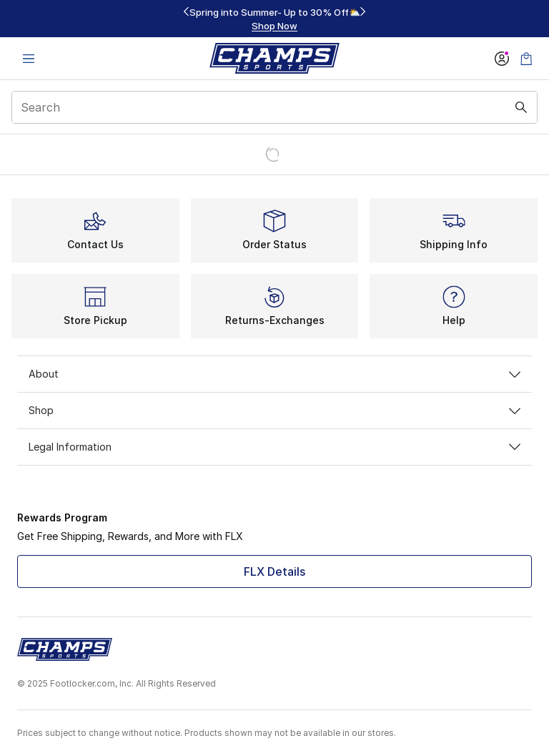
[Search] (274, 107)
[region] (274, 19)
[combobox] (274, 107)
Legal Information (274, 447)
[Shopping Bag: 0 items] (526, 58)
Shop (274, 410)
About (274, 374)
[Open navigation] (29, 58)
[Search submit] (521, 107)
